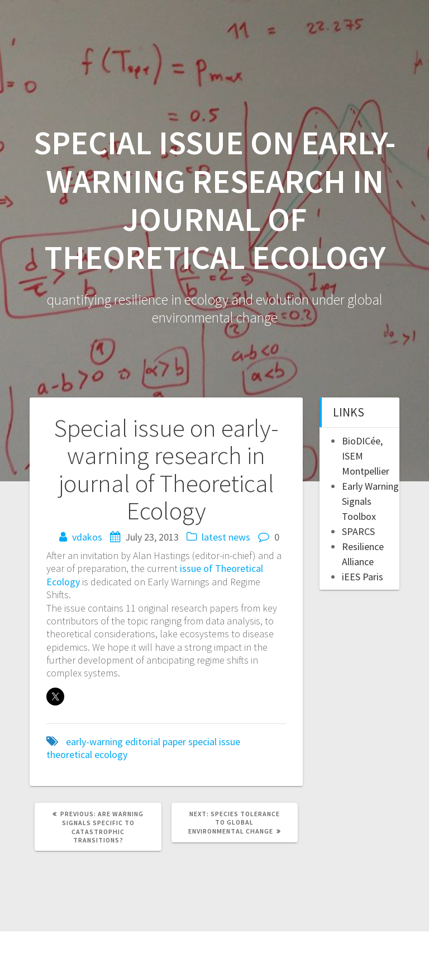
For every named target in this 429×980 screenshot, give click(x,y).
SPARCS (358, 531)
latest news (226, 537)
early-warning (94, 742)
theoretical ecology (87, 754)
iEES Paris (363, 577)
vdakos (87, 537)
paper (174, 742)
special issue (214, 742)
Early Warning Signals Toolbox (370, 501)
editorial (143, 742)
